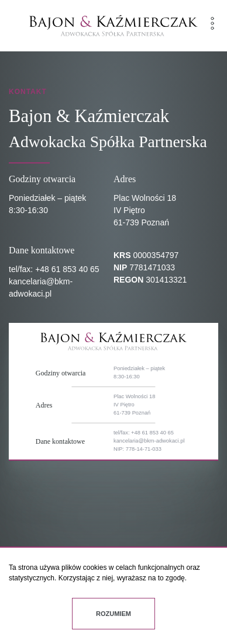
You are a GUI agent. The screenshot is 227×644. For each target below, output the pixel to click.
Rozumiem (113, 614)
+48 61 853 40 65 (67, 269)
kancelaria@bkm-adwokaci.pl (149, 441)
